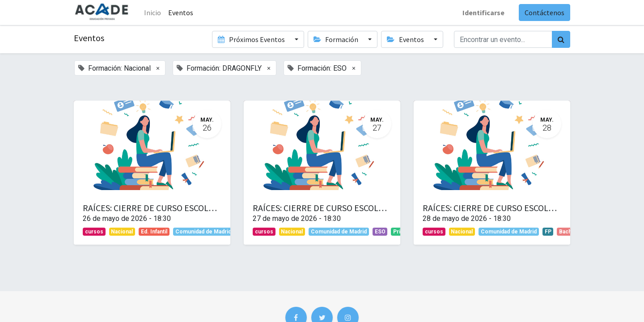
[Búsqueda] (561, 39)
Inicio (153, 13)
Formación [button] (337, 39)
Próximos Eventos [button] (252, 39)
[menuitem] (181, 13)
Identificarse (483, 13)
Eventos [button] (406, 39)
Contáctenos (544, 13)
